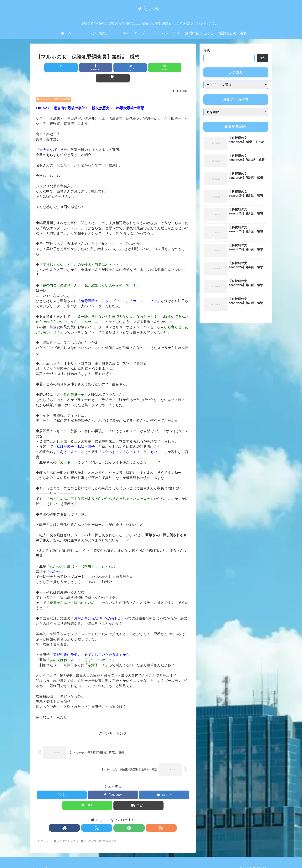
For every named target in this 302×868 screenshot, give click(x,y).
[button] (165, 68)
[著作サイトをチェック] (100, 817)
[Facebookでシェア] (87, 68)
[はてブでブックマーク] (113, 68)
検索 (207, 50)
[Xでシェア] (61, 68)
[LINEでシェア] (139, 68)
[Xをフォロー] (108, 817)
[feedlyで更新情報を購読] (117, 817)
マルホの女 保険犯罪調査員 (54, 89)
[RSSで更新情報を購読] (126, 817)
